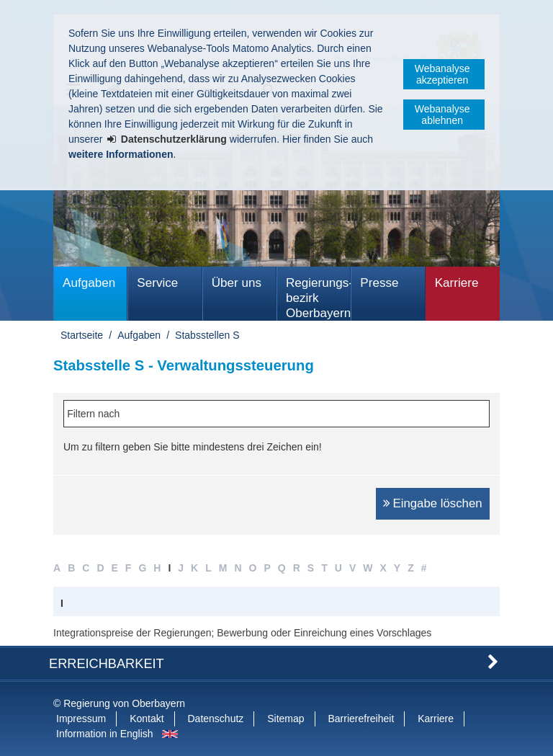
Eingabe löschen (438, 503)
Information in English (105, 734)
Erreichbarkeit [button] (107, 664)
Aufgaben (89, 283)
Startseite (82, 335)
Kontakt (147, 719)
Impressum (81, 719)
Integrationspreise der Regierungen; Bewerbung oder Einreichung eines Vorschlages (242, 633)
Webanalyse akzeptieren (442, 74)
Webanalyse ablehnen (442, 115)
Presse (379, 283)
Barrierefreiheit (361, 719)
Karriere (457, 283)
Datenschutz (216, 719)
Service (157, 283)
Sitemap (286, 719)
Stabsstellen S (207, 335)
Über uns (237, 283)
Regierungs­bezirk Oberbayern (318, 298)
